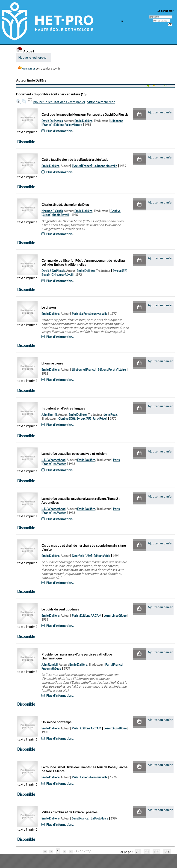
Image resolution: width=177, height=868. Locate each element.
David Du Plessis (52, 121)
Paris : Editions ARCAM (87, 616)
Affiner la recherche (101, 102)
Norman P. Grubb (52, 211)
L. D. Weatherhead (53, 460)
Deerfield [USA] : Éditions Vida (91, 556)
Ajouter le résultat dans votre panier (59, 102)
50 (147, 852)
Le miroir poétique (115, 616)
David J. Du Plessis (53, 271)
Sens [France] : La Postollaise (90, 818)
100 (156, 852)
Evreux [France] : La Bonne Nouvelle (94, 166)
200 (167, 852)
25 (138, 852)
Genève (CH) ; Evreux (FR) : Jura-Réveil (83, 419)
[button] (139, 114)
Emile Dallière (83, 121)
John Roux (110, 415)
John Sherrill (49, 415)
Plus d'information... (60, 131)
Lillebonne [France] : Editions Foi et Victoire (99, 370)
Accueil (25, 51)
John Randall (50, 665)
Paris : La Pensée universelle (90, 314)
